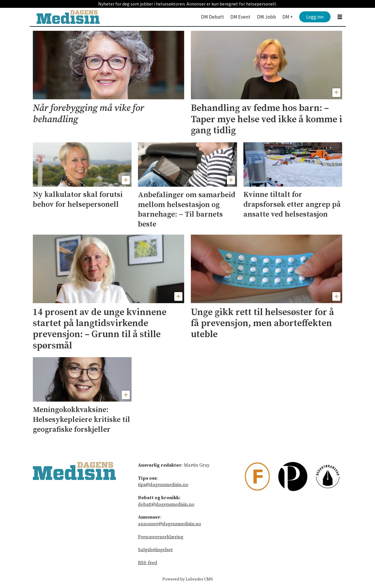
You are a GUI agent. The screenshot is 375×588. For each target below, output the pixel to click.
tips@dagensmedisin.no (163, 485)
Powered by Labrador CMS (188, 579)
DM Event (240, 17)
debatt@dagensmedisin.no (166, 504)
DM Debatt (212, 17)
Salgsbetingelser (155, 550)
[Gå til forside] (68, 17)
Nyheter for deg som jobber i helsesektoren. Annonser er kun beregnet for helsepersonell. (187, 4)
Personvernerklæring (161, 537)
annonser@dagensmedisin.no (169, 524)
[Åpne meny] (340, 17)
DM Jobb (267, 17)
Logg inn (315, 17)
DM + (288, 17)
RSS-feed (148, 563)
